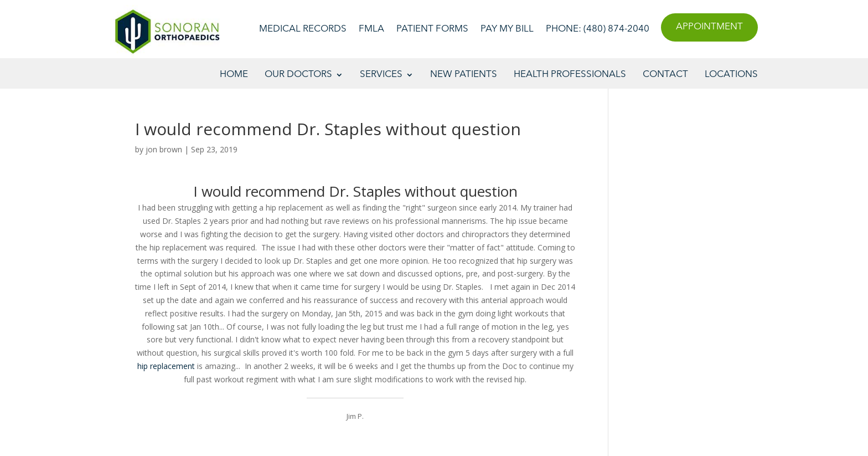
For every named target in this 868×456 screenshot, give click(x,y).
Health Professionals (570, 75)
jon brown (164, 149)
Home (234, 75)
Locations (731, 75)
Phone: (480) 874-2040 (598, 30)
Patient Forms (432, 30)
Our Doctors (298, 75)
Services (381, 75)
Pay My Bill (507, 30)
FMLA (371, 30)
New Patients (464, 75)
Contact (665, 75)
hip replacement (166, 366)
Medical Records (303, 30)
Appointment (709, 27)
